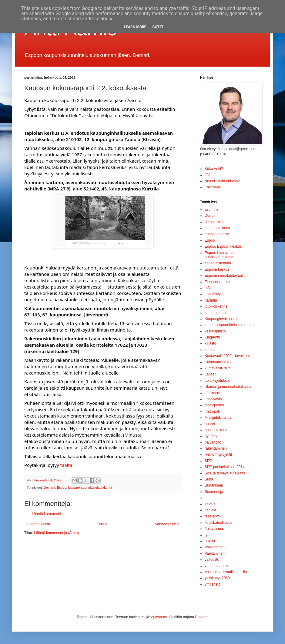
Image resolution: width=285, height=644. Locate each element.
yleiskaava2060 (217, 578)
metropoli (212, 411)
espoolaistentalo (218, 263)
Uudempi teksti (38, 524)
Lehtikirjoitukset (217, 381)
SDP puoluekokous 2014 (225, 467)
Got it (158, 27)
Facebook (213, 187)
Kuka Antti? (214, 169)
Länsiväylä (213, 399)
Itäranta (211, 300)
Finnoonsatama (217, 282)
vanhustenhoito (217, 566)
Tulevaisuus (214, 529)
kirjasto (210, 343)
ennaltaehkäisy (217, 234)
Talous (210, 504)
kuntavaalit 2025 (218, 368)
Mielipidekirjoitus (218, 418)
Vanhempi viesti (168, 524)
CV (207, 175)
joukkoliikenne (216, 306)
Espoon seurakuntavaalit (225, 276)
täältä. (66, 465)
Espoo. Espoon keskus (223, 246)
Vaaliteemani (215, 547)
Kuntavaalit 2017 (218, 362)
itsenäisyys (214, 294)
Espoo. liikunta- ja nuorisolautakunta (219, 255)
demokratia (214, 222)
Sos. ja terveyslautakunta (225, 473)
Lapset (210, 374)
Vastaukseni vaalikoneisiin (226, 572)
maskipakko (214, 405)
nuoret (210, 424)
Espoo (62, 487)
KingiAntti (212, 337)
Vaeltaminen (215, 553)
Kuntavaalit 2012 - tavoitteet (227, 356)
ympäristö (213, 584)
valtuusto (212, 560)
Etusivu (102, 524)
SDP (208, 461)
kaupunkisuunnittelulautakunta (90, 487)
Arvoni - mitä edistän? (222, 181)
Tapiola (210, 510)
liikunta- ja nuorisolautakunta (228, 387)
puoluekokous (216, 430)
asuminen (213, 210)
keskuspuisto (215, 331)
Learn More (135, 27)
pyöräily (211, 436)
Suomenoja (214, 492)
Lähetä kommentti (46, 514)
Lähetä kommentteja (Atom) (56, 533)
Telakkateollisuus (218, 523)
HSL (208, 288)
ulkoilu (210, 541)
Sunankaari (214, 485)
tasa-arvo (212, 516)
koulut (210, 350)
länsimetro (213, 393)
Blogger (201, 617)
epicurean (159, 617)
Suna (209, 479)
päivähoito (213, 442)
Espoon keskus (217, 269)
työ (207, 535)
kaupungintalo (216, 313)
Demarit (49, 487)
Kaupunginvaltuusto (221, 319)
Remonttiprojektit (218, 454)
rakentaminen (216, 448)
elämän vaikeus (217, 228)
